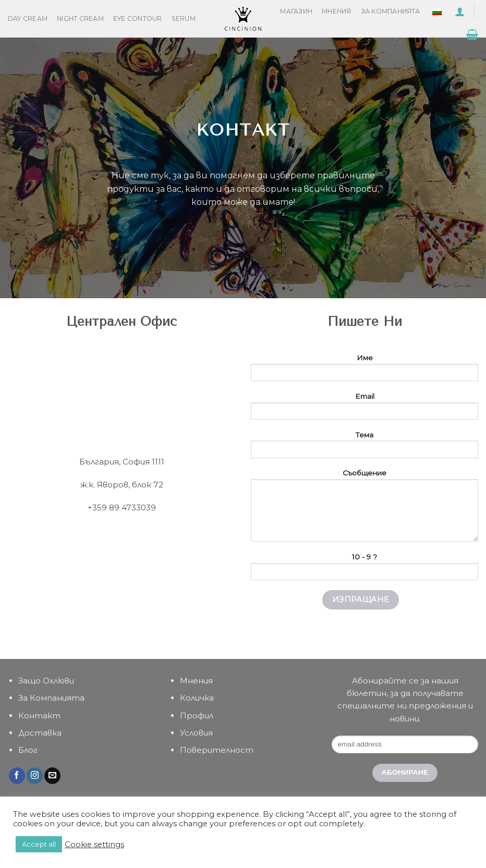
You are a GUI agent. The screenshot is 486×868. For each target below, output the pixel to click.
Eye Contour (138, 19)
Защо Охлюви (46, 681)
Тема (364, 448)
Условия (196, 733)
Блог (28, 750)
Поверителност (217, 750)
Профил (197, 716)
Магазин (296, 11)
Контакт (39, 716)
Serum (184, 19)
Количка (197, 698)
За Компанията (391, 11)
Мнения (336, 11)
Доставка (40, 733)
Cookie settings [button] (94, 845)
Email (364, 409)
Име (364, 371)
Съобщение (364, 509)
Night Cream (80, 19)
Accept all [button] (39, 844)
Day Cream (28, 19)
